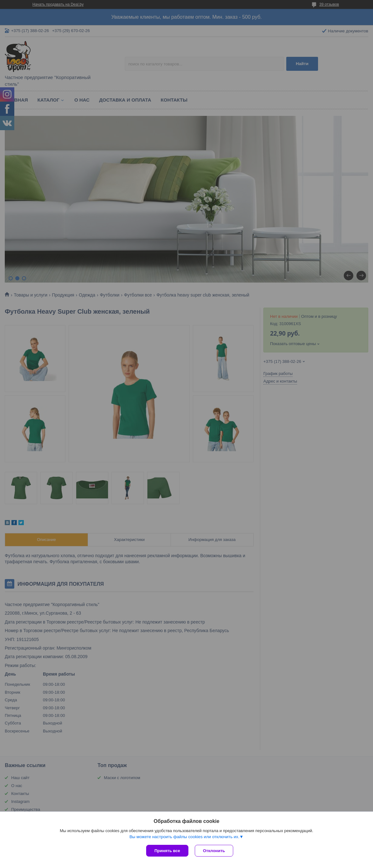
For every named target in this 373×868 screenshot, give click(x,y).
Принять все (167, 851)
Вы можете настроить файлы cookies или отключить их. (184, 837)
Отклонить (214, 851)
